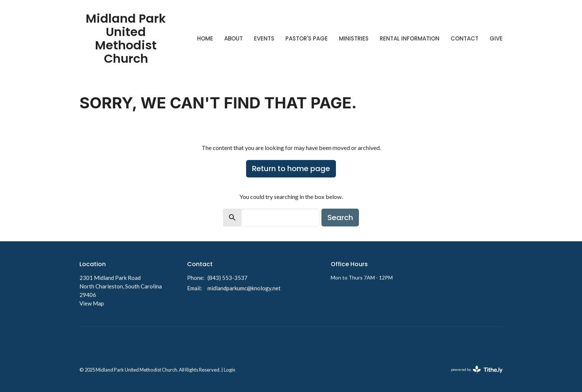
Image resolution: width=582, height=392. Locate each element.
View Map (92, 303)
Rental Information (410, 38)
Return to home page (291, 169)
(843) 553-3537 (228, 278)
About (233, 38)
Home (205, 38)
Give (496, 38)
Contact (465, 38)
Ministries (354, 38)
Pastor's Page (307, 38)
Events (264, 38)
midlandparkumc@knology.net (244, 288)
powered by (477, 370)
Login (230, 370)
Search (340, 218)
